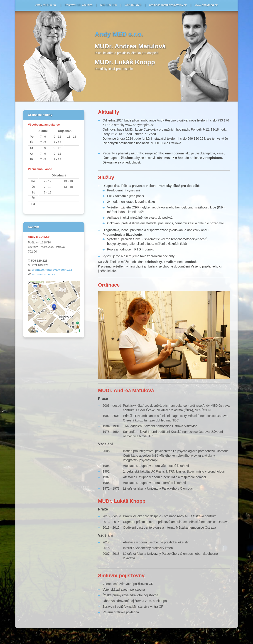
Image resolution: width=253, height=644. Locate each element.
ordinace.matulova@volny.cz (168, 5)
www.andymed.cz (206, 5)
